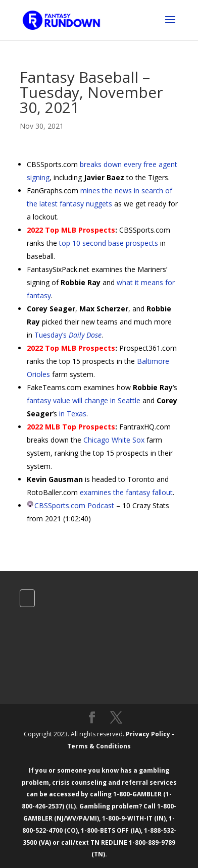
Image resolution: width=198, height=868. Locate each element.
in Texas (73, 414)
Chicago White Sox (114, 440)
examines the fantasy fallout (126, 492)
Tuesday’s (68, 335)
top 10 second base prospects (109, 243)
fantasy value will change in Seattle (84, 400)
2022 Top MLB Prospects (71, 230)
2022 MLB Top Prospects (71, 427)
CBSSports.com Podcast (74, 505)
